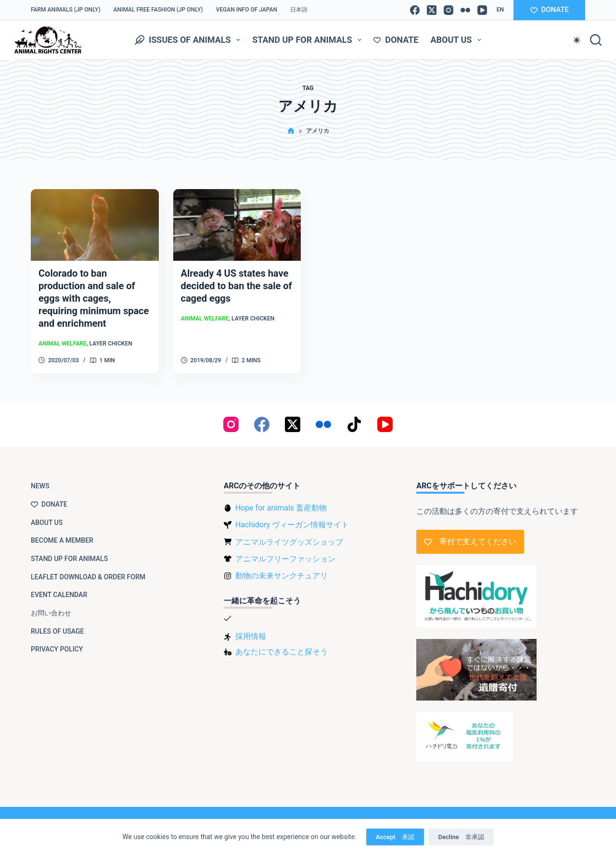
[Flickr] (465, 10)
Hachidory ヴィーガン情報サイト (292, 525)
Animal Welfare (63, 344)
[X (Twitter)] (432, 10)
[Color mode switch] (577, 40)
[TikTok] (354, 424)
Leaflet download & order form (88, 577)
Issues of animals (189, 40)
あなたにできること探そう (282, 652)
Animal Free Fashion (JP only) (158, 10)
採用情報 (251, 636)
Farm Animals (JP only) (66, 10)
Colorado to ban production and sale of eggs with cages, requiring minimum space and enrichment (94, 298)
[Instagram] (449, 10)
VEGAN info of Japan (247, 10)
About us (458, 40)
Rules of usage (58, 631)
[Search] (596, 40)
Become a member (62, 540)
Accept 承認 (395, 837)
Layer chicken (111, 344)
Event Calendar (59, 595)
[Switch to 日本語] (299, 10)
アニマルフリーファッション (285, 559)
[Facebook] (415, 10)
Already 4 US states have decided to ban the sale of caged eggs (237, 286)
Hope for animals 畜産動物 (281, 508)
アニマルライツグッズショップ (289, 542)
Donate (396, 40)
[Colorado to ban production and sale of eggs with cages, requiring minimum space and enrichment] (95, 225)
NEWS (40, 486)
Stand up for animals (309, 40)
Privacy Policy (57, 649)
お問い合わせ (51, 613)
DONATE (550, 10)
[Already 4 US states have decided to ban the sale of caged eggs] (237, 225)
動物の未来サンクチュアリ (282, 576)
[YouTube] (482, 10)
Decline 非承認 (461, 837)
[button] (500, 10)
